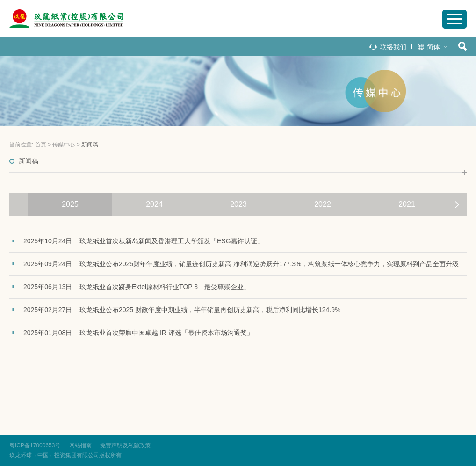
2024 (154, 204)
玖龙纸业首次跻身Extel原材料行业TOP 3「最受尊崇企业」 (165, 287)
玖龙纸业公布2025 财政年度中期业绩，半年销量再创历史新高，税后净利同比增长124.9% (210, 310)
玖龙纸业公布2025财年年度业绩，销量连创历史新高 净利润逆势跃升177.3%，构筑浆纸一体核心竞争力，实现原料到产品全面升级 (269, 264)
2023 (238, 204)
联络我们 (393, 47)
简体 (433, 47)
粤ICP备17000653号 (35, 445)
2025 (70, 204)
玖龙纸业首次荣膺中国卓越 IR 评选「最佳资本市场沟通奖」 (166, 333)
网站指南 (80, 445)
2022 (323, 204)
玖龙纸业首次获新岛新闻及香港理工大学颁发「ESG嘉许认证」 (172, 241)
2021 (407, 204)
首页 (41, 145)
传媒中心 (64, 145)
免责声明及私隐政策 (125, 445)
